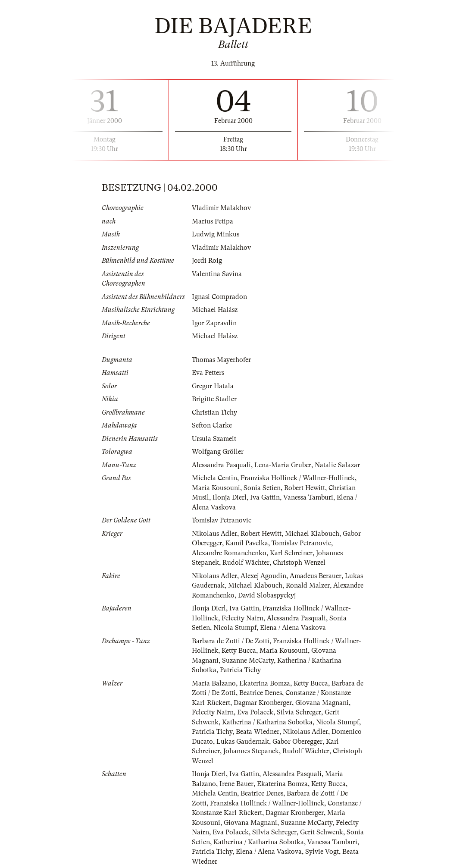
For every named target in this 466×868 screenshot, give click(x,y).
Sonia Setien (262, 488)
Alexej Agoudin (263, 576)
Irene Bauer (236, 784)
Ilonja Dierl (230, 497)
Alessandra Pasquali (221, 465)
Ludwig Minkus (216, 234)
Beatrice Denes (261, 693)
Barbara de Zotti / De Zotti (231, 641)
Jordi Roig (207, 261)
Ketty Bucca (239, 651)
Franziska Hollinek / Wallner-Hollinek (298, 478)
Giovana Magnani (322, 703)
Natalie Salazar (337, 465)
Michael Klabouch (312, 534)
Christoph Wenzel (299, 563)
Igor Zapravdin (214, 323)
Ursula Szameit (214, 439)
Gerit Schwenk (322, 832)
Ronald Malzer (308, 585)
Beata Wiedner (258, 732)
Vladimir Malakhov (221, 208)
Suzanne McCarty (248, 660)
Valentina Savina (217, 274)
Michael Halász (215, 310)
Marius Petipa (213, 221)
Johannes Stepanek (251, 751)
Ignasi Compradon (219, 297)
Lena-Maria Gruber (283, 465)
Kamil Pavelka (247, 543)
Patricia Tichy (240, 670)
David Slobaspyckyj (267, 595)
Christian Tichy (214, 412)
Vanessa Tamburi (308, 497)
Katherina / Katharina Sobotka (267, 722)
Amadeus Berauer (316, 576)
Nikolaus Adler (214, 534)
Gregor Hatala (213, 386)
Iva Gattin (265, 497)
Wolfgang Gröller (218, 452)
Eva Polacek (255, 712)
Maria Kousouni (216, 488)
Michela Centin (214, 478)
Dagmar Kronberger (263, 703)
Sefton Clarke (212, 425)
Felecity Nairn (242, 618)
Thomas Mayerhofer (221, 360)
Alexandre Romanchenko (229, 553)
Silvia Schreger (299, 712)
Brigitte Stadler (214, 399)
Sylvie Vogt (322, 852)
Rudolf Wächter (246, 563)
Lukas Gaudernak (243, 742)
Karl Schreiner (291, 553)
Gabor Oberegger (297, 742)
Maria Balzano (214, 683)
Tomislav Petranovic (222, 520)
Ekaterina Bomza (265, 683)
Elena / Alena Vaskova (293, 628)
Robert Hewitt (305, 488)
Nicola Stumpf (235, 628)
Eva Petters (208, 373)
